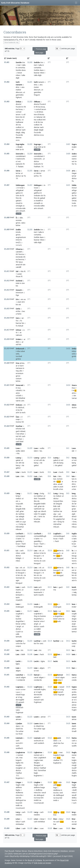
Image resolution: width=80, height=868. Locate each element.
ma (55, 590)
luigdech (57, 755)
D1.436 (7, 641)
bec (24, 311)
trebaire (37, 195)
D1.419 (7, 348)
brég (18, 496)
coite (18, 643)
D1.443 (7, 717)
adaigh (21, 516)
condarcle (38, 680)
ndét (18, 522)
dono (24, 70)
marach (37, 700)
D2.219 (30, 668)
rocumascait (39, 803)
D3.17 (50, 661)
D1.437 (7, 650)
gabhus (37, 193)
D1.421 (7, 385)
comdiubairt (21, 156)
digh (40, 75)
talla (24, 65)
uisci (41, 643)
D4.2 (68, 458)
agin (17, 580)
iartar (43, 171)
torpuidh (19, 504)
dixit (36, 498)
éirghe (20, 147)
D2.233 (30, 641)
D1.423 (7, 417)
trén (17, 195)
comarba (37, 68)
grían (22, 511)
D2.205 (30, 171)
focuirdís (37, 132)
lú (45, 553)
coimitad (75, 156)
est (19, 161)
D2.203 (30, 144)
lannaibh (37, 632)
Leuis (36, 604)
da (23, 463)
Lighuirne (38, 752)
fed (35, 770)
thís (22, 271)
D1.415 (7, 308)
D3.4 (49, 458)
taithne (21, 514)
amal (18, 265)
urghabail (38, 614)
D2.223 (30, 717)
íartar (18, 173)
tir (44, 147)
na (17, 259)
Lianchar (19, 675)
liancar (37, 675)
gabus (18, 193)
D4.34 (68, 654)
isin (24, 265)
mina (18, 795)
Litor (18, 819)
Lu (17, 568)
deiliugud (20, 800)
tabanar (39, 117)
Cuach (18, 632)
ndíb (18, 634)
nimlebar (41, 822)
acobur (75, 692)
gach (18, 431)
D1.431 (7, 550)
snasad (75, 689)
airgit (19, 626)
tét (20, 436)
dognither (20, 621)
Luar (36, 472)
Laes (36, 654)
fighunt (19, 97)
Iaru (18, 318)
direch (44, 511)
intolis (18, 232)
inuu (74, 388)
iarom (18, 114)
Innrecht (20, 154)
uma (42, 621)
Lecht (18, 661)
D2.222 (30, 687)
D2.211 (30, 493)
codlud (19, 127)
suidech (41, 743)
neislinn (37, 815)
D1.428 (7, 476)
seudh (74, 795)
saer (61, 828)
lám (23, 476)
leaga (43, 787)
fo (21, 321)
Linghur (37, 782)
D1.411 (7, 271)
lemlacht (19, 595)
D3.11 (50, 587)
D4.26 (68, 828)
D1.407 (7, 185)
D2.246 (30, 654)
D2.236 (30, 661)
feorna (21, 254)
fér (17, 262)
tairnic (18, 401)
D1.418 (7, 339)
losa (17, 803)
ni (23, 127)
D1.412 (7, 281)
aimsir (43, 717)
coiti (45, 641)
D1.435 (7, 611)
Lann (18, 611)
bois (17, 117)
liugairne (19, 778)
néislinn (19, 815)
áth (20, 463)
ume (60, 619)
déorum (19, 92)
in (16, 68)
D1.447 (7, 782)
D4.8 (68, 550)
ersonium (20, 373)
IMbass (37, 102)
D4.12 (68, 641)
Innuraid (19, 385)
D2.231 (30, 472)
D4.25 (68, 819)
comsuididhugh (40, 536)
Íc (17, 218)
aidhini (74, 787)
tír (23, 149)
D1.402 (7, 82)
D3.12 (50, 604)
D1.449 (7, 819)
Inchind (19, 281)
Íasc (18, 417)
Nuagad (37, 765)
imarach (75, 707)
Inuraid (75, 385)
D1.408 (7, 217)
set (55, 522)
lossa (38, 798)
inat (19, 65)
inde (17, 149)
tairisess (19, 368)
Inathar (19, 426)
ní (16, 439)
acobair (23, 689)
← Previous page (40, 49)
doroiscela (38, 694)
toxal (21, 188)
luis (55, 476)
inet (35, 65)
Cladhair (43, 768)
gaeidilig (37, 541)
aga (44, 729)
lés (18, 453)
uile (21, 371)
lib (55, 828)
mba (18, 351)
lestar (20, 73)
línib (24, 509)
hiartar (19, 323)
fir (42, 164)
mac (21, 758)
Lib (35, 828)
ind (24, 429)
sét (35, 516)
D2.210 (30, 458)
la (20, 412)
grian (40, 506)
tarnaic (75, 398)
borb (42, 472)
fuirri (22, 366)
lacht (18, 597)
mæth (18, 590)
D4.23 (68, 782)
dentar (37, 127)
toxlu (74, 203)
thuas (18, 276)
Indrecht (37, 164)
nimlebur (75, 824)
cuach (42, 626)
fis (25, 176)
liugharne (76, 752)
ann (23, 401)
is (34, 122)
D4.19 (68, 717)
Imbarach (20, 349)
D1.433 (7, 587)
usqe (18, 419)
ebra (55, 484)
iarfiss (36, 176)
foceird (19, 107)
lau (73, 650)
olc (40, 551)
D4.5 (68, 493)
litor (55, 819)
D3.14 (50, 641)
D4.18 (68, 687)
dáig (23, 132)
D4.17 (68, 675)
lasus (21, 262)
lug (21, 697)
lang (74, 493)
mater (36, 87)
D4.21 (68, 738)
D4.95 (68, 405)
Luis (17, 476)
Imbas (18, 102)
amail (60, 484)
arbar (21, 731)
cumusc (76, 803)
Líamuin (19, 738)
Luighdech (42, 758)
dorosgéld (20, 700)
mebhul (39, 496)
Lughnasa (38, 687)
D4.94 (68, 385)
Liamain (37, 738)
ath (41, 460)
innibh (36, 800)
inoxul (74, 188)
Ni (41, 125)
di (24, 117)
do (39, 122)
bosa (21, 109)
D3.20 (50, 687)
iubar (23, 351)
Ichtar (19, 330)
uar (17, 519)
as (25, 299)
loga (23, 694)
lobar (42, 819)
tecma (36, 561)
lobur (18, 822)
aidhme (19, 787)
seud (44, 793)
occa (42, 135)
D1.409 (7, 229)
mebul (18, 498)
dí (25, 114)
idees (74, 405)
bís (23, 323)
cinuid (18, 203)
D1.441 (7, 675)
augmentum (21, 237)
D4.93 (68, 348)
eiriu (36, 85)
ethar (22, 434)
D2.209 (30, 448)
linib (73, 506)
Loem (18, 717)
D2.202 (30, 101)
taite (18, 710)
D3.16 (50, 654)
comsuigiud (20, 536)
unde (23, 553)
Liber (18, 828)
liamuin (75, 738)
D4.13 (68, 650)
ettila (18, 311)
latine (18, 225)
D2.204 (30, 154)
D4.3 (68, 472)
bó (22, 650)
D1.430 (7, 533)
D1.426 (7, 458)
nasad (18, 689)
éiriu (18, 87)
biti (21, 803)
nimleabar (20, 824)
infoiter (19, 429)
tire (24, 62)
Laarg (18, 458)
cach (24, 436)
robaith (19, 390)
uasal (19, 274)
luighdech (76, 760)
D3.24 (50, 752)
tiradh (36, 731)
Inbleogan (20, 185)
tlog (36, 616)
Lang (18, 493)
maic (41, 760)
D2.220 (30, 675)
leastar (37, 73)
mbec (18, 75)
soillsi (18, 451)
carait (36, 677)
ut (24, 92)
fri (39, 514)
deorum (37, 90)
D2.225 (30, 752)
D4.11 (68, 611)
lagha (18, 763)
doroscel (75, 702)
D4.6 (68, 533)
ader (55, 487)
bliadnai (22, 398)
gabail (18, 201)
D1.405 (7, 154)
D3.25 (50, 782)
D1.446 (7, 752)
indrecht (19, 164)
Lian (18, 668)
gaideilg (19, 541)
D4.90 (68, 171)
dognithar (38, 619)
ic (24, 330)
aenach (21, 702)
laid (55, 657)
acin (55, 558)
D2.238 (30, 812)
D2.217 (30, 611)
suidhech (19, 748)
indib (18, 805)
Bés (17, 506)
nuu (19, 388)
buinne (19, 619)
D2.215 (30, 587)
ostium (19, 378)
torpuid (56, 501)
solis (17, 354)
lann (55, 611)
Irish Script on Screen (42, 863)
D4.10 (68, 604)
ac (21, 332)
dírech (22, 519)
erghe (74, 147)
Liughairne (20, 752)
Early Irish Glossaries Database (15, 3)
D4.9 (68, 587)
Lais (17, 654)
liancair (75, 675)
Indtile (37, 62)
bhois (41, 112)
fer (73, 164)
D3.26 (50, 812)
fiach (24, 544)
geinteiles (20, 95)
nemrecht (38, 159)
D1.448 (7, 812)
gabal (18, 460)
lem (55, 587)
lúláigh (18, 558)
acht (18, 412)
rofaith (19, 395)
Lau (35, 551)
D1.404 (7, 144)
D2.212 (30, 533)
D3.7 (49, 493)
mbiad (23, 431)
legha (18, 790)
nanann (41, 82)
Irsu (17, 363)
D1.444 (7, 723)
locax (18, 544)
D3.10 (50, 550)
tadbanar (20, 122)
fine (17, 198)
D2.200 (30, 62)
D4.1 (68, 448)
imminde (19, 257)
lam (41, 476)
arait (61, 487)
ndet (36, 514)
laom (74, 717)
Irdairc (19, 339)
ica (17, 734)
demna (19, 137)
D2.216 (30, 604)
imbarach (19, 707)
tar (17, 516)
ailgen (18, 671)
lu (63, 551)
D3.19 (50, 675)
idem (23, 451)
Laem (36, 723)
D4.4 (68, 476)
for (24, 643)
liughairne (38, 776)
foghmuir (38, 702)
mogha (19, 765)
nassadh (37, 689)
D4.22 (68, 752)
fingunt (37, 95)
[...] (76, 391)
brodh (56, 489)
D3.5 (49, 472)
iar (22, 176)
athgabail (20, 190)
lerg (73, 812)
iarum (44, 109)
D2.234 (30, 650)
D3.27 (50, 819)
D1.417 (7, 330)
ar (25, 339)
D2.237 (30, 738)
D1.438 (7, 654)
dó (17, 125)
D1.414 (7, 299)
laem (74, 723)
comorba (21, 68)
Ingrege (37, 144)
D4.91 (68, 185)
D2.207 (30, 185)
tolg (17, 616)
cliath (18, 729)
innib (55, 800)
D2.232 (30, 476)
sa (21, 149)
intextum (19, 293)
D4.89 (68, 154)
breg (62, 493)
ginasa (74, 694)
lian (73, 668)
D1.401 (7, 62)
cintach (22, 211)
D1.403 (7, 101)
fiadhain (37, 167)
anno (18, 393)
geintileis (37, 92)
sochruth (37, 741)
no (35, 496)
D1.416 (7, 318)
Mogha (37, 763)
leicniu (18, 120)
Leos (74, 448)
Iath (36, 82)
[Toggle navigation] (76, 3)
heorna (21, 259)
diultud (21, 407)
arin (17, 211)
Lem (18, 587)
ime (21, 117)
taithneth (38, 509)
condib (74, 629)
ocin (44, 561)
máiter (18, 90)
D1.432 (7, 567)
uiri (17, 758)
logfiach (75, 534)
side (24, 208)
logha (43, 689)
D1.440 (7, 668)
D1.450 (7, 828)
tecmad (75, 561)
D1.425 (7, 448)
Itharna (19, 249)
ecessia (19, 220)
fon (17, 731)
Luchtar (19, 641)
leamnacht (38, 592)
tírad (20, 734)
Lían (36, 668)
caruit (18, 677)
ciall (35, 506)
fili (25, 107)
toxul (36, 188)
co (23, 120)
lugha (74, 763)
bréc (41, 516)
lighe (18, 664)
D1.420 (7, 363)
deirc (18, 342)
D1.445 (7, 738)
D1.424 (7, 426)
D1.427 (7, 472)
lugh (39, 692)
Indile (18, 230)
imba (74, 351)
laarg (18, 465)
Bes (35, 501)
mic (22, 763)
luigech (19, 760)
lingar (74, 782)
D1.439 (7, 661)
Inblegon (38, 185)
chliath (38, 726)
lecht (56, 661)
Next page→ (40, 53)
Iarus (18, 171)
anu (23, 87)
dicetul (19, 104)
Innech (19, 290)
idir (73, 451)
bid (61, 798)
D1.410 (7, 249)
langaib (19, 509)
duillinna (39, 790)
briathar (37, 519)
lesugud (37, 556)
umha (23, 624)
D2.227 (30, 819)
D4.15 (68, 661)
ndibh (38, 629)
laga (62, 755)
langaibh (37, 504)
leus (73, 604)
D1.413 (7, 290)
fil (25, 271)
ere (22, 299)
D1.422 (7, 405)
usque (18, 646)
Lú (17, 551)
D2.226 (30, 782)
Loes (18, 448)
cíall (17, 511)
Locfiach (19, 534)
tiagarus (75, 173)
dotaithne (76, 511)
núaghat (19, 768)
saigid (24, 522)
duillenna (19, 793)
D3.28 (50, 828)
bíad (22, 441)
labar (40, 546)
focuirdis (19, 135)
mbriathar (20, 527)
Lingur (19, 782)
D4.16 (68, 668)
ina (17, 109)
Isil (17, 271)
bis (17, 304)
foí (17, 321)
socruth (19, 743)
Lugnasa (19, 687)
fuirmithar (42, 770)
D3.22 (50, 738)
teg (17, 371)
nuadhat (75, 768)
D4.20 (68, 723)
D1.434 (7, 604)
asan (19, 302)
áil (36, 122)
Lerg (18, 812)
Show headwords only (11, 42)
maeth (37, 590)
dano (18, 726)
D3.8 (49, 533)
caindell (19, 252)
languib (59, 504)
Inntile (19, 62)
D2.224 (30, 723)
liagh (36, 773)
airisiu (22, 363)
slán (21, 218)
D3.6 (49, 476)
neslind (75, 815)
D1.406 (7, 171)
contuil (19, 112)
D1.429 (7, 493)
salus (23, 223)
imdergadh (38, 607)
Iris (17, 299)
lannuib (19, 637)
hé (21, 410)
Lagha (36, 760)
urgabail (19, 614)
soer (42, 828)
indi (40, 147)
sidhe (42, 206)
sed (17, 798)
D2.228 (30, 828)
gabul (18, 468)
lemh (74, 587)
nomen (60, 479)
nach (24, 130)
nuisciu (19, 422)
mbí (23, 785)
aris (73, 171)
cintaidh (37, 203)
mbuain (37, 522)
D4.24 (68, 812)
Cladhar (19, 773)
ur (60, 611)
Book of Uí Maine (35, 860)
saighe (43, 514)
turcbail (19, 356)
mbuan (56, 527)
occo (18, 140)
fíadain (21, 167)
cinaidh (38, 201)
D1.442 (7, 687)
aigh (36, 511)
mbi (60, 782)
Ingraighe (20, 144)
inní (44, 120)
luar (73, 472)
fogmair (61, 695)
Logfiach (57, 534)
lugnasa (75, 687)
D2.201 (30, 82)
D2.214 (30, 550)
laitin (19, 539)
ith (17, 254)
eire (23, 302)
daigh (18, 132)
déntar (19, 130)
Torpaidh (42, 498)
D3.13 (50, 611)
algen (62, 677)
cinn (23, 283)
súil (17, 344)
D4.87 (68, 144)
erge (36, 147)
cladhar (75, 773)
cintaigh (19, 206)
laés (73, 654)
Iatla (18, 309)
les (19, 410)
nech (24, 412)
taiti (42, 700)
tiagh (18, 785)
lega (55, 787)
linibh (43, 504)
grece (18, 223)
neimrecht (21, 159)
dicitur (36, 161)
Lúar (18, 472)
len (43, 553)
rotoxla (19, 208)
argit (74, 624)
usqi (73, 646)
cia (41, 558)
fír (24, 164)
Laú (35, 650)
